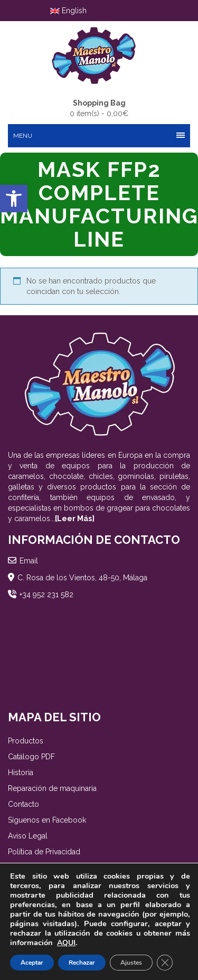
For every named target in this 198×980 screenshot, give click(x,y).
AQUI (66, 943)
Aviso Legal (28, 836)
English (68, 11)
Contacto (23, 804)
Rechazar (82, 963)
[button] (14, 199)
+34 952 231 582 (46, 595)
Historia (21, 772)
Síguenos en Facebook (47, 820)
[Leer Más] (75, 519)
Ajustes (131, 963)
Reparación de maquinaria (52, 788)
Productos (26, 741)
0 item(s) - (99, 108)
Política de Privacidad (44, 852)
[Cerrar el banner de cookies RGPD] (165, 963)
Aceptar (32, 963)
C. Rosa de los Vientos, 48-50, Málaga (82, 578)
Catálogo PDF (31, 757)
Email (29, 561)
